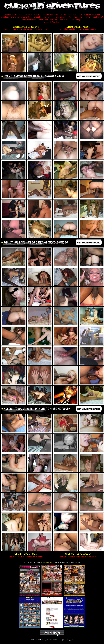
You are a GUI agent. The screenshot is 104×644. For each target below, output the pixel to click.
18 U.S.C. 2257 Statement (55, 640)
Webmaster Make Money (39, 640)
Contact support (68, 640)
